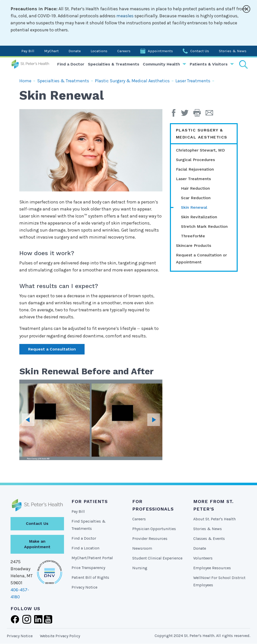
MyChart (51, 51)
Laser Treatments (193, 81)
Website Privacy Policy (60, 636)
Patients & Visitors (209, 64)
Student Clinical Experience (157, 558)
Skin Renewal (194, 207)
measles (125, 16)
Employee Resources (212, 568)
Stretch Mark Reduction (204, 226)
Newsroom (142, 548)
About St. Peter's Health (214, 519)
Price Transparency (88, 568)
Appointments (160, 51)
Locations (99, 51)
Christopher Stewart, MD (200, 150)
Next (154, 420)
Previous (28, 420)
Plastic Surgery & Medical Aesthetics (132, 81)
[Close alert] (246, 9)
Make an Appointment (37, 544)
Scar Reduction (196, 198)
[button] (199, 115)
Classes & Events (209, 539)
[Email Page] (211, 115)
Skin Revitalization (199, 217)
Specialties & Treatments (114, 64)
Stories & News (233, 51)
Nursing (140, 568)
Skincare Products (194, 245)
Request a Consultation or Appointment (201, 259)
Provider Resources (150, 539)
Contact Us (200, 51)
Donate (75, 51)
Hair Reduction (195, 188)
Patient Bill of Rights (90, 577)
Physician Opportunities (154, 529)
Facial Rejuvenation (195, 169)
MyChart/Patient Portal (92, 558)
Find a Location (85, 548)
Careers (124, 51)
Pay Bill (28, 51)
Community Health (161, 64)
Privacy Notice (84, 587)
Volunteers (203, 558)
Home (25, 81)
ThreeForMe (193, 236)
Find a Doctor (71, 64)
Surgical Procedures (195, 160)
